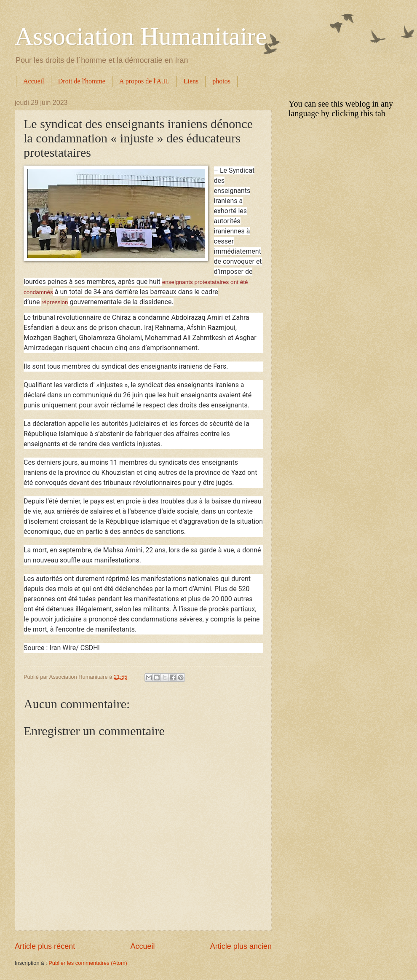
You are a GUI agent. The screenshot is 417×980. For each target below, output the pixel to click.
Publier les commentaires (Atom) (88, 963)
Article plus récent (45, 946)
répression (55, 302)
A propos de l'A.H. (144, 81)
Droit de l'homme (82, 81)
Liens (191, 81)
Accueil (34, 81)
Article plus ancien (241, 946)
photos (221, 81)
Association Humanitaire (141, 36)
